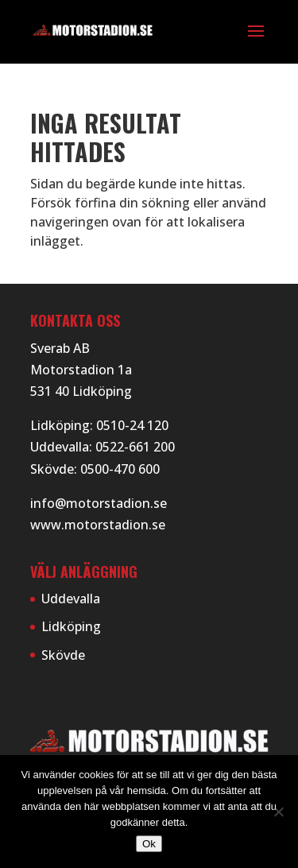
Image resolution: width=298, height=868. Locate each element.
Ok (149, 844)
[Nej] (278, 812)
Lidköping (71, 626)
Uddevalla (71, 599)
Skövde (63, 655)
